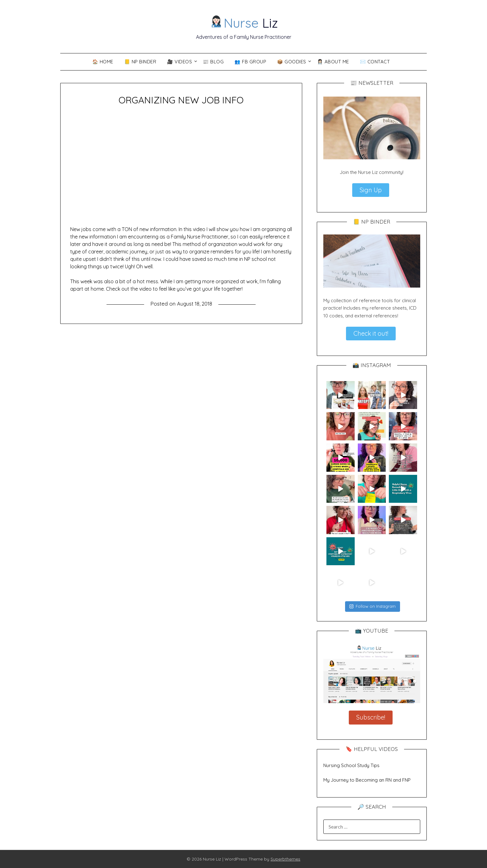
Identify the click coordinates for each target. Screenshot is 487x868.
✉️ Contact (375, 62)
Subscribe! (371, 717)
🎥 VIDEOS (180, 62)
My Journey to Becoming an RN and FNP (367, 780)
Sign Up (371, 190)
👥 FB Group (250, 62)
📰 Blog (213, 62)
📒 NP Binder (140, 62)
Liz (244, 22)
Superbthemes (285, 859)
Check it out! (371, 333)
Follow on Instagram (373, 606)
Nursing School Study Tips (351, 765)
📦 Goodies (292, 62)
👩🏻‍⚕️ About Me (333, 62)
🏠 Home (103, 62)
